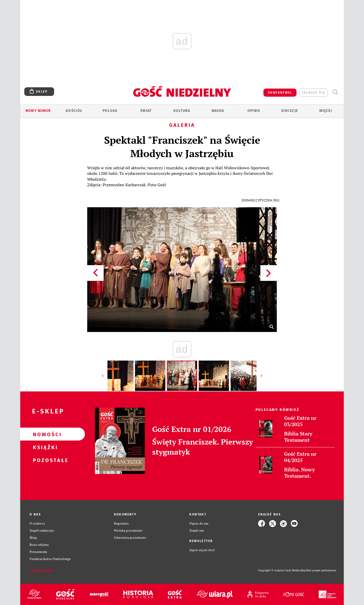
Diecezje (290, 111)
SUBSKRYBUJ (280, 93)
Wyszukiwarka (335, 92)
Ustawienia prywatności (130, 538)
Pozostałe (44, 460)
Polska (110, 111)
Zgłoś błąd (41, 571)
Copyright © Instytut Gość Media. (279, 570)
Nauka (218, 111)
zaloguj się (313, 93)
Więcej (326, 111)
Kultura (182, 111)
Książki (44, 447)
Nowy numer (38, 111)
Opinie (254, 111)
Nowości (44, 434)
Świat (146, 111)
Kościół (74, 111)
